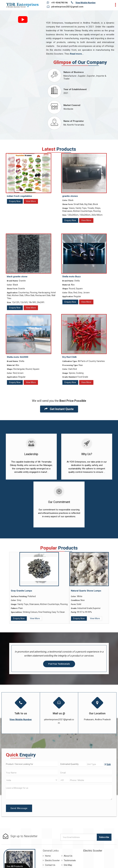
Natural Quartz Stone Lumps (86, 591)
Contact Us (50, 865)
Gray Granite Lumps (21, 591)
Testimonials (70, 860)
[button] (86, 3)
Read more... (77, 54)
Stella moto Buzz (71, 277)
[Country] (32, 780)
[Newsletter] (79, 837)
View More (31, 201)
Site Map (68, 865)
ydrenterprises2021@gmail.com (67, 7)
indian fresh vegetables (19, 196)
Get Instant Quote (59, 409)
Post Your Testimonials (59, 664)
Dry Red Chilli (69, 357)
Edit (108, 764)
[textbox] (95, 764)
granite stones (70, 196)
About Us (68, 856)
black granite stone (17, 277)
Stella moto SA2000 (18, 357)
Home (48, 856)
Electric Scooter (52, 860)
